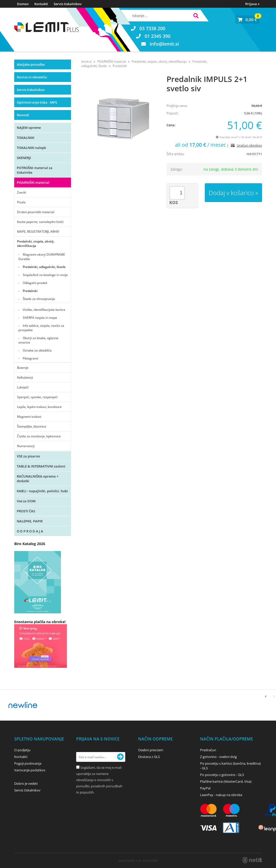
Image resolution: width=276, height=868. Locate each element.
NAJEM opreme (29, 128)
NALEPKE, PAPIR (30, 521)
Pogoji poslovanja (28, 763)
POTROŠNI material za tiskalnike (35, 170)
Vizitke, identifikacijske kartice (44, 310)
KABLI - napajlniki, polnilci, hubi (42, 491)
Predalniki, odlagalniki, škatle (44, 267)
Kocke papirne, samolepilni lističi (40, 222)
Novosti (23, 115)
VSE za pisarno (28, 456)
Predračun (208, 750)
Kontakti (41, 4)
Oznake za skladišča (37, 350)
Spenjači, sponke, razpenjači (37, 397)
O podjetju (22, 750)
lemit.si (86, 61)
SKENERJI (24, 158)
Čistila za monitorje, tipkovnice (39, 436)
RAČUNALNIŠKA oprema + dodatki (38, 479)
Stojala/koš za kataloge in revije (45, 275)
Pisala (21, 202)
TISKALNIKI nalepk (31, 148)
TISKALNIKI (26, 138)
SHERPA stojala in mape (40, 318)
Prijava (252, 4)
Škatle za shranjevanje (39, 299)
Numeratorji (26, 446)
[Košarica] (247, 20)
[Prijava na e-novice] (120, 757)
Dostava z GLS (149, 757)
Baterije (23, 368)
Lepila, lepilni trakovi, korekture (39, 407)
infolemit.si (164, 44)
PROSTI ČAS (26, 511)
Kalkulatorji (25, 377)
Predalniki (30, 291)
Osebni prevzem (151, 750)
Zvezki (22, 192)
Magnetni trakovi (29, 417)
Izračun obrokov (249, 145)
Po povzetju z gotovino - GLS (222, 775)
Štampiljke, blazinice (32, 426)
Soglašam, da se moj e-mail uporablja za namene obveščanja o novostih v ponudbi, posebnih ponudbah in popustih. (99, 780)
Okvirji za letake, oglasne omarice (38, 340)
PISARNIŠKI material (33, 182)
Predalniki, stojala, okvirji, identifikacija (36, 244)
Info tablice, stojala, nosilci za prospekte (41, 328)
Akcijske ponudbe (31, 64)
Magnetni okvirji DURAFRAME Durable (42, 257)
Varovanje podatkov (30, 770)
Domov (23, 4)
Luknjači (23, 387)
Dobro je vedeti (26, 783)
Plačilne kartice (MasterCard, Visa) (226, 781)
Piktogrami (30, 358)
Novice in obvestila (32, 77)
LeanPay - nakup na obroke (221, 795)
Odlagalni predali (35, 283)
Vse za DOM (26, 501)
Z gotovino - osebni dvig (218, 757)
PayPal (205, 788)
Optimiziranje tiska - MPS (37, 102)
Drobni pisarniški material (36, 212)
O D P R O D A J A (30, 531)
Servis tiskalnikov (68, 4)
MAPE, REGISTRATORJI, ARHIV (38, 232)
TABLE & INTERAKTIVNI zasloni (41, 466)
